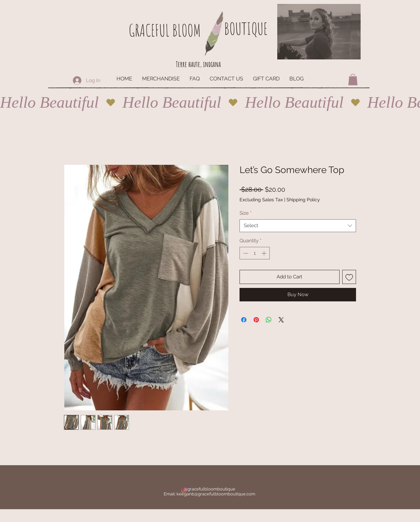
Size (246, 213)
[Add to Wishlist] (349, 277)
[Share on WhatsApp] (269, 320)
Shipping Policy (303, 200)
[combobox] (298, 226)
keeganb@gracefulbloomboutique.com (216, 494)
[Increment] (265, 253)
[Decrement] (245, 253)
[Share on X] (281, 320)
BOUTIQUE (246, 28)
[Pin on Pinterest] (256, 320)
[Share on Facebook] (244, 320)
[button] (353, 80)
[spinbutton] (255, 253)
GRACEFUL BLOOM (165, 30)
